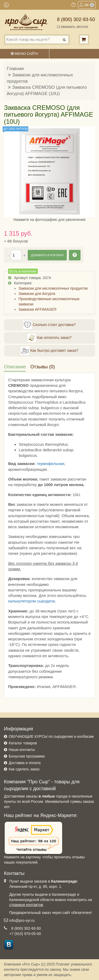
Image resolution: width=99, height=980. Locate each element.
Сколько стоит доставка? (49, 325)
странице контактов (26, 905)
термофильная (50, 464)
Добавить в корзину (47, 255)
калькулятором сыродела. (32, 601)
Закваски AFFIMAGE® (37, 309)
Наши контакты (22, 750)
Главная (15, 69)
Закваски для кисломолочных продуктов (53, 288)
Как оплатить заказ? (49, 338)
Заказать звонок (73, 27)
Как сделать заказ (24, 769)
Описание (15, 367)
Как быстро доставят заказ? (49, 351)
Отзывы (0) (43, 367)
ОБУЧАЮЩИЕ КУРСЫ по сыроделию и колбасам (51, 736)
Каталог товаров (23, 743)
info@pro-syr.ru (22, 920)
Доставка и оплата (25, 763)
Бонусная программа (27, 756)
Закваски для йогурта (37, 294)
